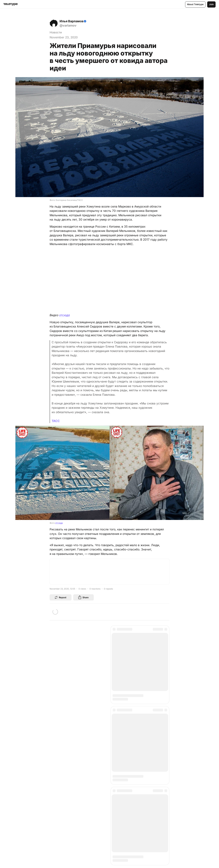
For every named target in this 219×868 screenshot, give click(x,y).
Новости (56, 32)
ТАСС (56, 421)
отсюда (65, 315)
